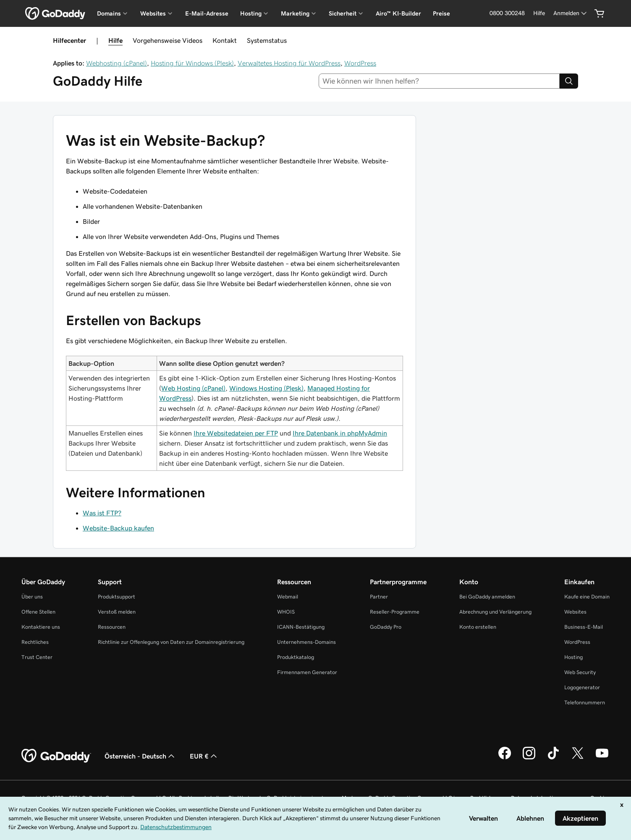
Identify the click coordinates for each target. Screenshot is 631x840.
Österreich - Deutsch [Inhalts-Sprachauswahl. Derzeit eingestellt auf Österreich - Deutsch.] (140, 756)
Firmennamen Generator (307, 672)
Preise (441, 13)
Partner (379, 597)
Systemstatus (267, 40)
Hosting (573, 657)
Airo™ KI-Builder (398, 13)
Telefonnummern (585, 702)
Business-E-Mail (584, 627)
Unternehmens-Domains (306, 642)
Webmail (288, 597)
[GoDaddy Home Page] (56, 756)
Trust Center (37, 657)
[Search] (569, 81)
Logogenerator (582, 687)
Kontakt (225, 40)
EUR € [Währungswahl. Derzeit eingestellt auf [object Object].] (204, 756)
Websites (575, 612)
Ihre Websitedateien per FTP (236, 433)
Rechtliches (35, 642)
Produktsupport (117, 597)
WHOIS (286, 612)
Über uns (32, 597)
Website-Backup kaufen (118, 528)
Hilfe (115, 40)
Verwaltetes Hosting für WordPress (289, 63)
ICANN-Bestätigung (301, 627)
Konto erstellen (478, 627)
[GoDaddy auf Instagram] (529, 758)
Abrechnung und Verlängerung (495, 612)
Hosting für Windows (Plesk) (192, 63)
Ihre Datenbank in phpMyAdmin (340, 433)
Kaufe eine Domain (587, 597)
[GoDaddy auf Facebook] (505, 758)
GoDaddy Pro (386, 627)
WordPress (360, 63)
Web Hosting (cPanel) (193, 388)
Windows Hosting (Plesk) (266, 388)
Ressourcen (112, 627)
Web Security (580, 672)
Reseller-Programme (395, 612)
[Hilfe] (539, 13)
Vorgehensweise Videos (168, 40)
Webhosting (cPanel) (117, 63)
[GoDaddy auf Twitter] (578, 758)
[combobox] (439, 81)
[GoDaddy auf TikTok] (553, 758)
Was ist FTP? (102, 513)
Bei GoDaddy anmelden (487, 597)
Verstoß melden (117, 612)
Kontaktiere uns (41, 627)
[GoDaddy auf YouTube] (602, 758)
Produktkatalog (296, 657)
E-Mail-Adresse (207, 13)
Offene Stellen (38, 612)
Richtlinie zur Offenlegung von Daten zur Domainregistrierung (171, 642)
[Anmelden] (571, 13)
